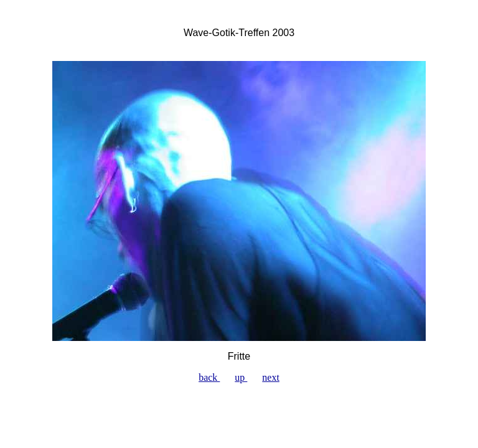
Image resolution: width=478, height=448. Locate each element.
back (209, 377)
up (241, 377)
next (271, 377)
